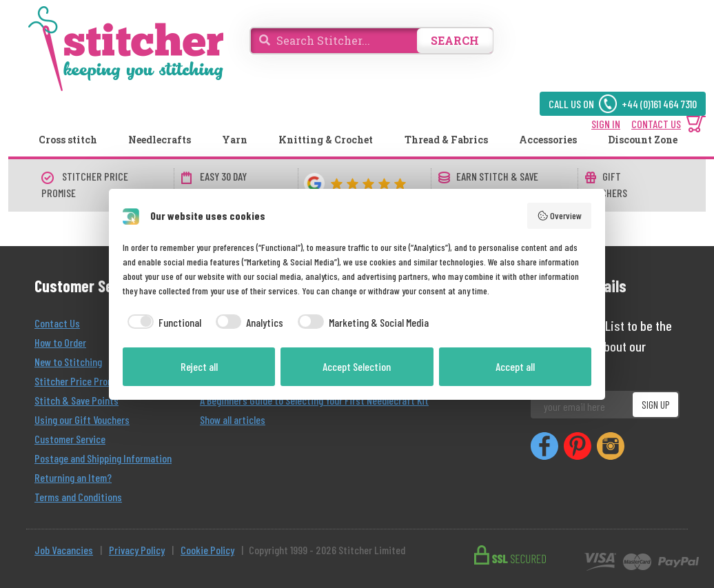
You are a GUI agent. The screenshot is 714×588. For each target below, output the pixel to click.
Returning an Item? (73, 477)
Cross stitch (68, 140)
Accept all (515, 366)
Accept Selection (357, 366)
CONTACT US (656, 124)
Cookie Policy (207, 550)
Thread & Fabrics (446, 140)
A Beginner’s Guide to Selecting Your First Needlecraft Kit (314, 400)
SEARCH (455, 40)
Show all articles (233, 419)
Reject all (199, 366)
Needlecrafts (160, 140)
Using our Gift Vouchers (82, 419)
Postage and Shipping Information (103, 458)
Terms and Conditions (78, 497)
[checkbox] (162, 323)
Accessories (548, 140)
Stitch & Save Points (76, 400)
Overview (560, 216)
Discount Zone (643, 140)
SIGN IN (606, 124)
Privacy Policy (137, 550)
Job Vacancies (64, 550)
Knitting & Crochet (326, 140)
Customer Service (70, 439)
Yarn (235, 140)
